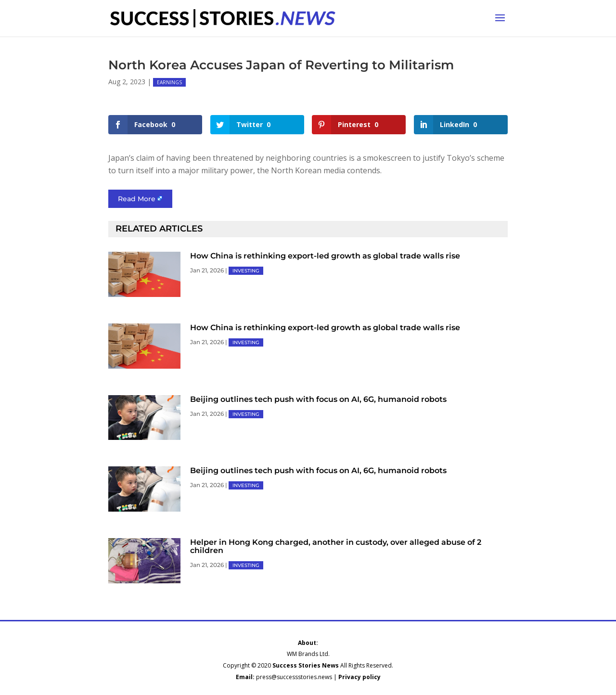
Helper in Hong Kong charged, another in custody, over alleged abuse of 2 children (336, 546)
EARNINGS (169, 82)
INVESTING (246, 271)
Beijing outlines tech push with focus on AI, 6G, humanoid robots (318, 399)
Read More (137, 199)
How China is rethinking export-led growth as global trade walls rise (325, 256)
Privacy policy (359, 677)
